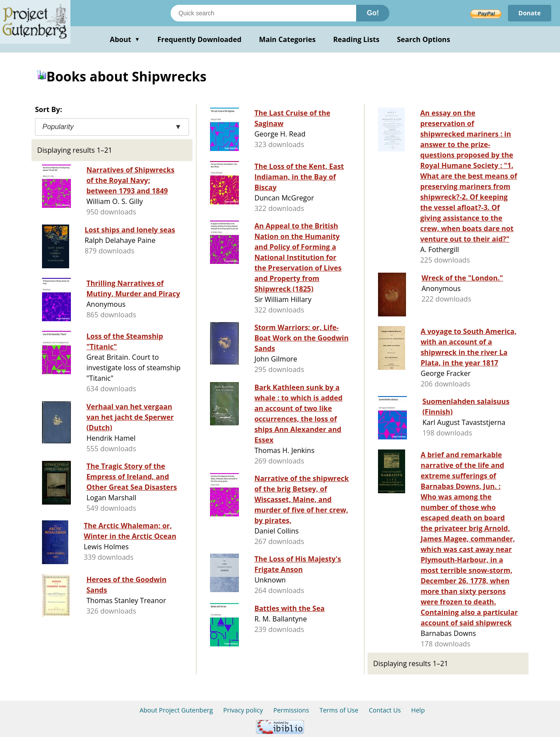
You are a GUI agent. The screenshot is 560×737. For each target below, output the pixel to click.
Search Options (423, 39)
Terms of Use (339, 710)
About (125, 39)
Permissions (291, 710)
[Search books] (263, 13)
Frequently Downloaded (199, 39)
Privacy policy (243, 710)
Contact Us (385, 710)
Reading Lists (357, 39)
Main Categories (287, 39)
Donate (530, 13)
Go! (373, 13)
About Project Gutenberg (176, 710)
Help (418, 710)
